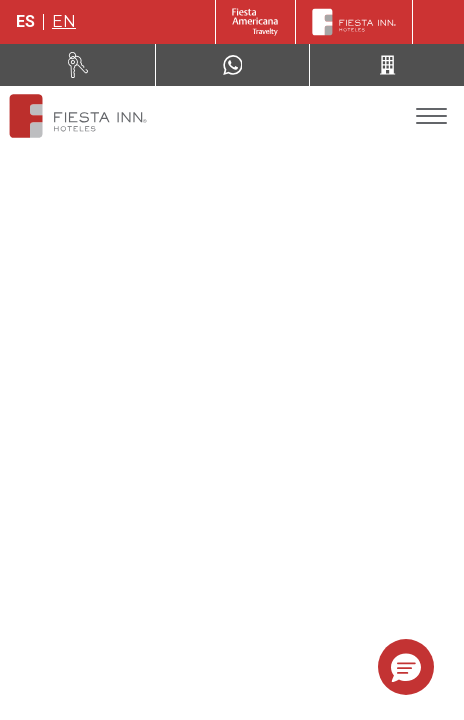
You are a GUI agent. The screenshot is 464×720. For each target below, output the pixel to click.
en (64, 21)
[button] (406, 667)
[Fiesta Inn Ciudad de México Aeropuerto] (78, 116)
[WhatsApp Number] (233, 65)
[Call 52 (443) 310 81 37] (387, 65)
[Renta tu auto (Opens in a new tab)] (78, 65)
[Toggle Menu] (431, 116)
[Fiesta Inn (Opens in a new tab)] (255, 22)
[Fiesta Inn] (354, 22)
